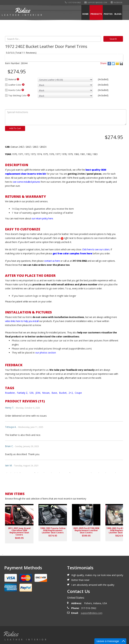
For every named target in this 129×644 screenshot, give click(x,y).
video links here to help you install (22, 321)
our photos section (46, 353)
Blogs (118, 14)
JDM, (38, 393)
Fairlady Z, (23, 393)
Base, (55, 393)
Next (117, 56)
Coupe (78, 393)
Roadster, (11, 393)
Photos (108, 14)
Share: (104, 63)
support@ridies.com (96, 3)
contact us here (52, 261)
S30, (32, 393)
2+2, (71, 393)
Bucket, (63, 393)
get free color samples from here (72, 253)
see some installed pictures (27, 182)
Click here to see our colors (96, 249)
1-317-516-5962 (73, 3)
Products (96, 14)
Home (85, 14)
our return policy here (42, 218)
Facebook (117, 3)
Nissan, (47, 393)
